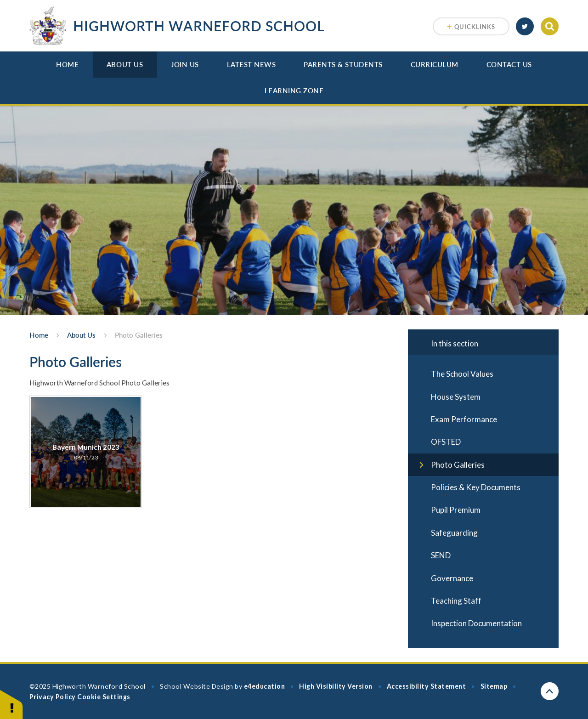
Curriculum (435, 64)
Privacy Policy (53, 697)
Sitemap (494, 686)
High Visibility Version (336, 686)
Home (67, 64)
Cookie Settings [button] (104, 697)
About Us (125, 64)
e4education (265, 686)
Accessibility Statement (426, 686)
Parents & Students (343, 64)
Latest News (252, 64)
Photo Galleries (139, 335)
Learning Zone (294, 91)
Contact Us (509, 64)
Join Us (185, 64)
